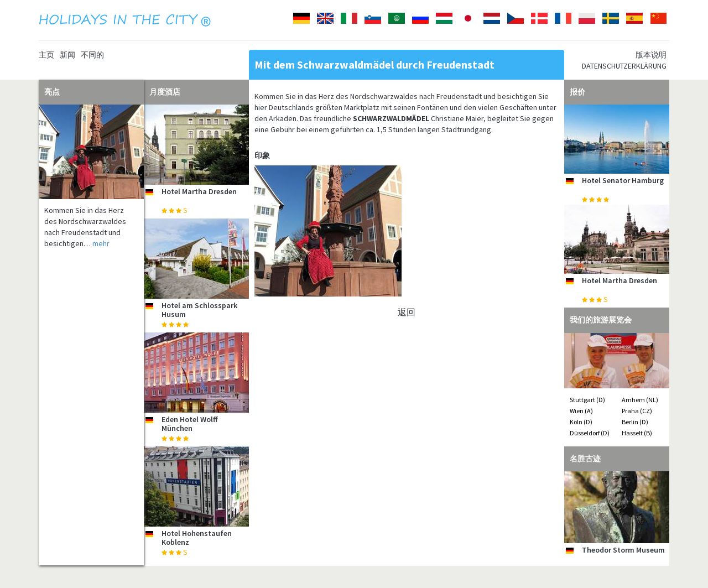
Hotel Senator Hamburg (623, 180)
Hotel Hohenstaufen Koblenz (197, 537)
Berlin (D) (635, 422)
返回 (407, 312)
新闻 (67, 55)
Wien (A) (581, 411)
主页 (46, 55)
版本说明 (651, 55)
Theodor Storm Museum (623, 550)
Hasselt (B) (637, 433)
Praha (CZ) (637, 411)
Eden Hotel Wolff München (190, 423)
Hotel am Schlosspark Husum (199, 309)
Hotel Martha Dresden (199, 191)
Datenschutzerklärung (624, 66)
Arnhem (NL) (640, 400)
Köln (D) (581, 422)
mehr (101, 243)
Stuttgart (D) (587, 400)
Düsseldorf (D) (590, 433)
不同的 (92, 55)
